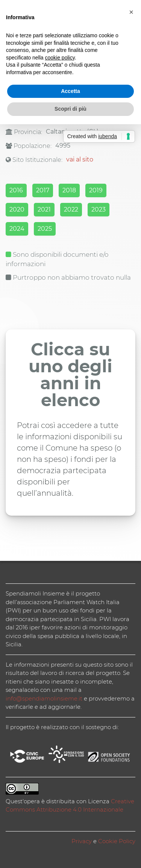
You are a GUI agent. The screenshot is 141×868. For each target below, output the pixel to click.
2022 (71, 209)
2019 (96, 190)
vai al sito (80, 159)
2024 (17, 229)
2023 (99, 209)
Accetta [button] (70, 91)
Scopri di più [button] (70, 109)
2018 (69, 190)
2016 (16, 190)
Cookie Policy (117, 841)
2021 (44, 209)
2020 (17, 209)
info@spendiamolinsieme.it (44, 698)
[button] (131, 12)
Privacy (82, 841)
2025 (45, 229)
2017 (43, 190)
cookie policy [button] (60, 58)
